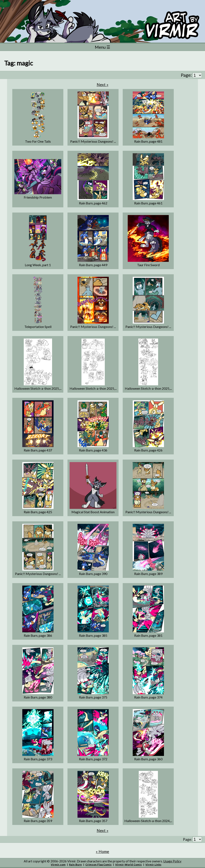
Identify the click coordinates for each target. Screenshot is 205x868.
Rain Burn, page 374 (148, 697)
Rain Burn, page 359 (38, 821)
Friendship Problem (38, 197)
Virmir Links (153, 865)
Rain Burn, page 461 (148, 203)
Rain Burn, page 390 (93, 574)
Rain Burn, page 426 (148, 450)
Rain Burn (76, 865)
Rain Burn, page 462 (93, 203)
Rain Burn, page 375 (93, 697)
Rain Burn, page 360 (148, 759)
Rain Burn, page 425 (38, 512)
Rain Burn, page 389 (148, 574)
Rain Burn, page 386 (38, 635)
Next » (102, 85)
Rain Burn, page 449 (93, 265)
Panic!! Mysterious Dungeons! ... (93, 141)
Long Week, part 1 (38, 265)
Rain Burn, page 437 (38, 450)
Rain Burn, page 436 (93, 450)
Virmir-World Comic (129, 865)
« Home (102, 851)
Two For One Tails (38, 141)
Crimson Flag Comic (99, 865)
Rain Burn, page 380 (38, 697)
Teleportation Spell (38, 327)
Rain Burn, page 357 (93, 821)
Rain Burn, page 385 (93, 635)
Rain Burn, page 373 (38, 759)
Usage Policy (172, 861)
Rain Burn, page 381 (148, 635)
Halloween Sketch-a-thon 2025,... (38, 388)
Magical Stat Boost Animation (93, 512)
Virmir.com (58, 865)
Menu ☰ (102, 47)
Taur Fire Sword (148, 265)
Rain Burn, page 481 (148, 141)
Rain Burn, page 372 (93, 759)
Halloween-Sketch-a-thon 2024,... (148, 821)
